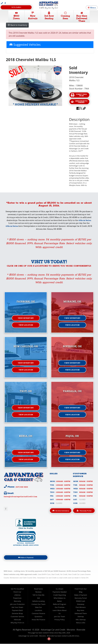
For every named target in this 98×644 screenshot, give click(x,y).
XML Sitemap (81, 620)
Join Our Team (60, 617)
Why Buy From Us (17, 623)
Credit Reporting (60, 595)
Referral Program (59, 604)
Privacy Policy (60, 620)
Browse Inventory (61, 511)
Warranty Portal (84, 511)
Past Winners (81, 607)
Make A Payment (26, 558)
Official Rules (85, 220)
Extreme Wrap (17, 614)
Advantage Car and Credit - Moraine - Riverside (63, 630)
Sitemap (81, 617)
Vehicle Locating (38, 601)
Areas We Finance (38, 620)
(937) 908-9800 (22, 487)
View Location (26, 325)
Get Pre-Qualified (16, 7)
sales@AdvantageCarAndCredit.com (20, 497)
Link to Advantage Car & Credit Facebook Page (6, 509)
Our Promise (60, 607)
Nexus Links (81, 623)
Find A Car (17, 592)
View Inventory (26, 318)
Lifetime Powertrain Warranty (17, 598)
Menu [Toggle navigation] (92, 8)
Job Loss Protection (17, 604)
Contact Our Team (38, 604)
